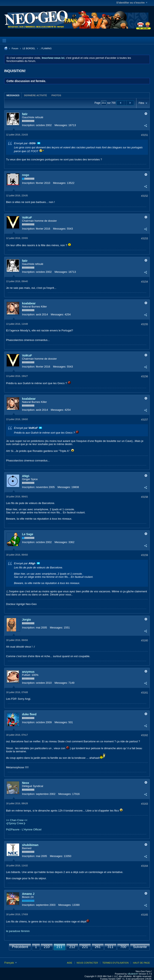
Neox (26, 783)
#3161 (145, 693)
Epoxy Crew (16, 823)
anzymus (28, 672)
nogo (26, 175)
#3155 (145, 324)
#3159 (145, 555)
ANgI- (26, 476)
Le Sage (28, 534)
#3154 (145, 282)
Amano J (28, 894)
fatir (25, 114)
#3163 (145, 804)
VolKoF (27, 218)
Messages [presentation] (13, 95)
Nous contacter (87, 963)
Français (11, 963)
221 (85, 947)
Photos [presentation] (56, 95)
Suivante (140, 947)
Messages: (61, 125)
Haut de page (141, 963)
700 (123, 947)
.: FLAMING (46, 48)
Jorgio (27, 620)
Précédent (20, 947)
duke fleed (29, 714)
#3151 (145, 135)
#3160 (145, 641)
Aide (70, 963)
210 (47, 947)
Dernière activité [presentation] (35, 95)
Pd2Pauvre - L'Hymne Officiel (24, 829)
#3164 (145, 866)
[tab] (13, 95)
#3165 (145, 915)
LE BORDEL (29, 48)
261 (98, 947)
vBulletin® (133, 974)
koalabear (29, 303)
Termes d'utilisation (115, 963)
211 (59, 947)
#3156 (145, 376)
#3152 (145, 196)
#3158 (145, 497)
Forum (15, 48)
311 (110, 947)
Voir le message (39, 143)
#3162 (145, 735)
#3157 (145, 420)
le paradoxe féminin (18, 931)
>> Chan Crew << (17, 820)
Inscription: (29, 125)
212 (72, 947)
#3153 (145, 239)
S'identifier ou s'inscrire (132, 3)
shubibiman (30, 845)
